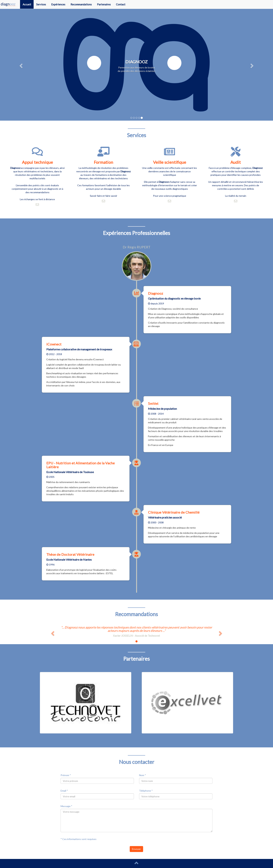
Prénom (66, 775)
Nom (143, 775)
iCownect (54, 344)
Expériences (58, 4)
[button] (20, 65)
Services (41, 4)
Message (66, 806)
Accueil (27, 4)
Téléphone (146, 791)
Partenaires (104, 4)
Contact (121, 4)
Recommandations (81, 4)
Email (64, 791)
